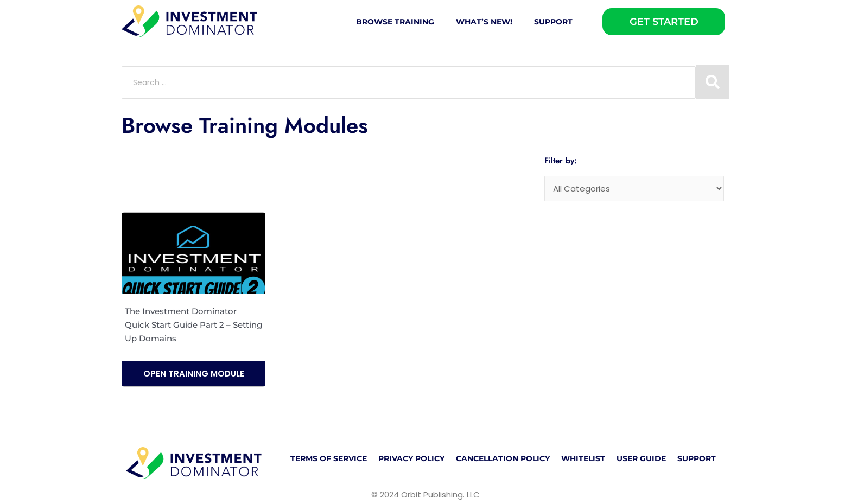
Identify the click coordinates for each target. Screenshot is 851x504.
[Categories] (634, 189)
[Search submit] (713, 82)
